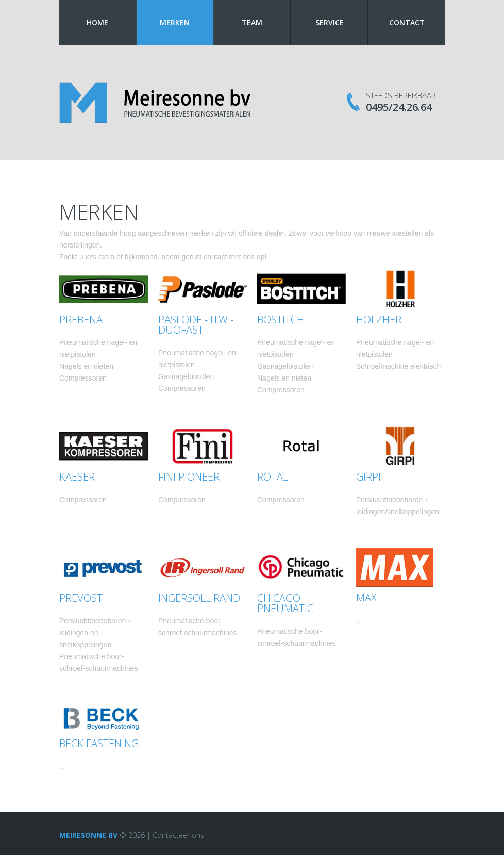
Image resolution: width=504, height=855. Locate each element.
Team (252, 22)
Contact (407, 22)
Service (330, 22)
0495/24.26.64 (399, 107)
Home (97, 22)
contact (215, 257)
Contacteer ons (178, 835)
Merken (175, 23)
